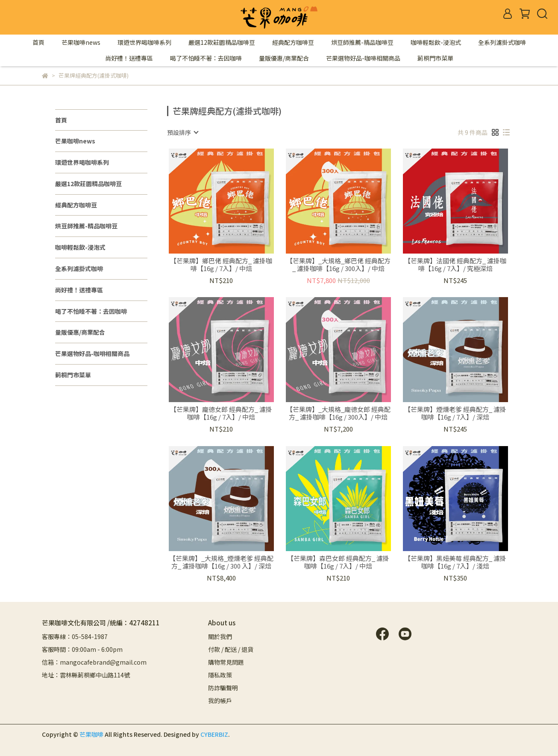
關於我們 (220, 636)
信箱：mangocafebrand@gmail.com (94, 662)
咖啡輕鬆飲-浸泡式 (436, 42)
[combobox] (182, 132)
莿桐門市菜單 (435, 58)
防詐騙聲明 (223, 688)
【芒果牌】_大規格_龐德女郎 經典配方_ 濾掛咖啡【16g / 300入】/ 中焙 (338, 413)
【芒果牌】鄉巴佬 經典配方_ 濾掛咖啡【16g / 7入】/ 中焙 (221, 265)
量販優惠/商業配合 (284, 58)
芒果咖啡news (81, 42)
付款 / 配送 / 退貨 (231, 649)
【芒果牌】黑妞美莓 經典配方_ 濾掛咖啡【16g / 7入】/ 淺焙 (455, 562)
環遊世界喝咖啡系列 (144, 42)
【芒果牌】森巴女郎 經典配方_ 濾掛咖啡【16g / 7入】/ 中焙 (338, 562)
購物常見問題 (226, 662)
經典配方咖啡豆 (293, 42)
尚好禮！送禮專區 (129, 58)
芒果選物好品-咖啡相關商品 (363, 58)
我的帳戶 (220, 701)
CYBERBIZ (214, 734)
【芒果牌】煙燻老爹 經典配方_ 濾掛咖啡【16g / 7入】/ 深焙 (455, 413)
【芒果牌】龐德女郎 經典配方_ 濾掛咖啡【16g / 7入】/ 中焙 (221, 413)
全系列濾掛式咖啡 (502, 42)
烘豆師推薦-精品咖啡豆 (362, 42)
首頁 (38, 42)
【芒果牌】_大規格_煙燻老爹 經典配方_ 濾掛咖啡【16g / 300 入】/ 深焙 (221, 562)
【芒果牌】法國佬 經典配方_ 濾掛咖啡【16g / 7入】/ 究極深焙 (455, 265)
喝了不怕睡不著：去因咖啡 (206, 58)
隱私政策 (220, 675)
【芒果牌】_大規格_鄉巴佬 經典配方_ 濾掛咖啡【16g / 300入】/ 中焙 (338, 265)
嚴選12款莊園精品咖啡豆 (222, 42)
